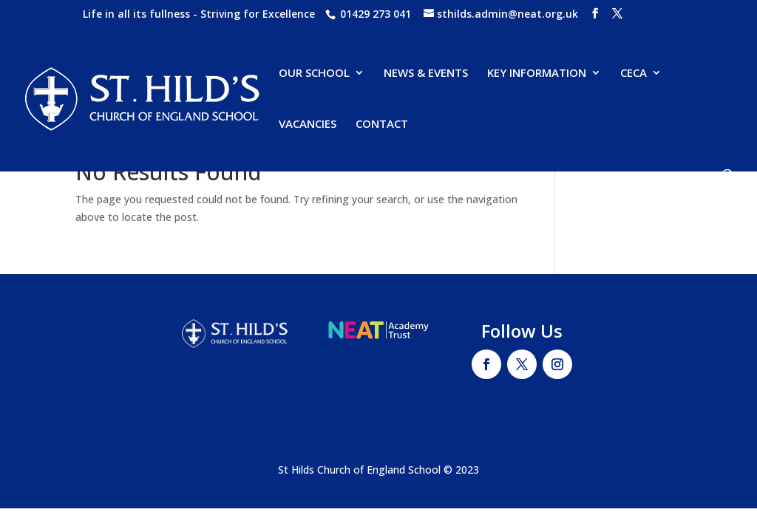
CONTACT (382, 125)
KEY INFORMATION (537, 74)
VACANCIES (308, 125)
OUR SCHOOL (314, 74)
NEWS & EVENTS (426, 74)
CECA (634, 74)
